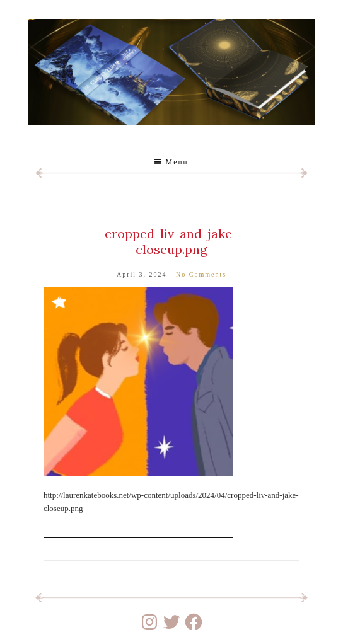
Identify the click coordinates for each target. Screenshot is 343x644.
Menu (171, 162)
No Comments (201, 274)
